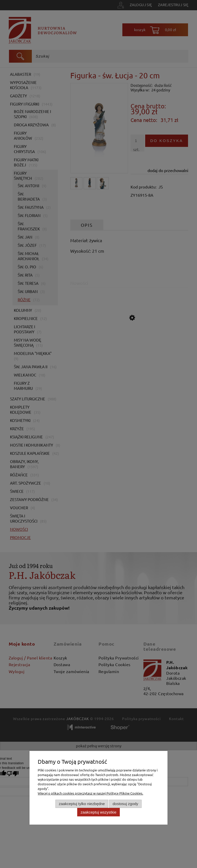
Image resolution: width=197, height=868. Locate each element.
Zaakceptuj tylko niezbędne (82, 804)
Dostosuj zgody (125, 804)
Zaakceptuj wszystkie (98, 812)
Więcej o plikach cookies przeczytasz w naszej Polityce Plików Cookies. (90, 793)
